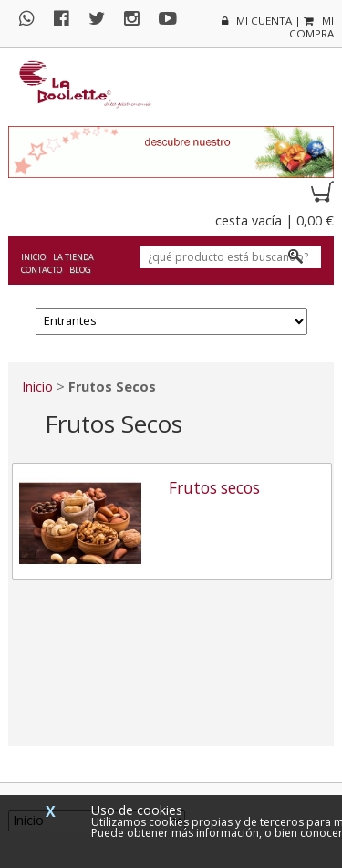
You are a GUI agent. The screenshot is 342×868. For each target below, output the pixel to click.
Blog (80, 270)
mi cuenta (257, 21)
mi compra (311, 27)
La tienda (73, 257)
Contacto (41, 270)
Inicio (33, 257)
